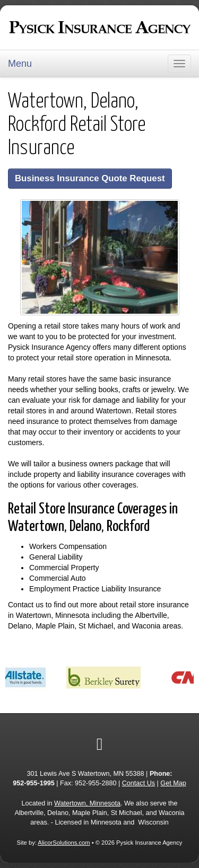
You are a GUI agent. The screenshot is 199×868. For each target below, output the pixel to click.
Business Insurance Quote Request (90, 178)
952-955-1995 (33, 783)
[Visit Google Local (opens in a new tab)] (100, 744)
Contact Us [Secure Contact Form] (139, 783)
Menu (20, 64)
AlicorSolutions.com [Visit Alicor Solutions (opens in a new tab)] (64, 843)
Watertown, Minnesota (87, 803)
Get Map (173, 783)
